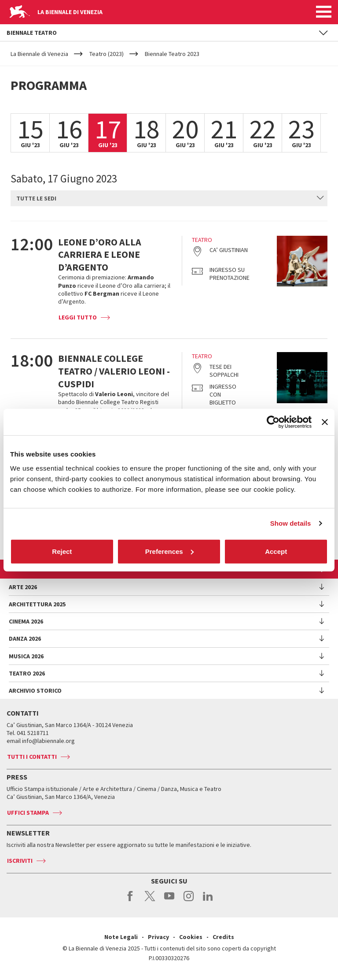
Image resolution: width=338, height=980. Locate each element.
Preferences (169, 551)
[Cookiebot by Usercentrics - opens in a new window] (273, 422)
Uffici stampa (28, 813)
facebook (130, 901)
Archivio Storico (35, 690)
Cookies (191, 937)
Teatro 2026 (27, 673)
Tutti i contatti (32, 757)
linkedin (208, 901)
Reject (62, 551)
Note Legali (121, 937)
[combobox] (169, 198)
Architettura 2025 (37, 604)
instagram (189, 901)
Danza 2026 (25, 638)
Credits (223, 937)
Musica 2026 (26, 656)
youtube (169, 901)
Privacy (158, 937)
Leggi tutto (78, 317)
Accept (276, 551)
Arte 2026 (23, 587)
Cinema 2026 (26, 621)
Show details (291, 523)
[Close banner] (325, 422)
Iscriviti (20, 861)
